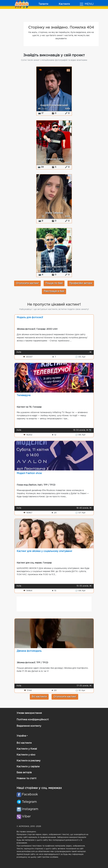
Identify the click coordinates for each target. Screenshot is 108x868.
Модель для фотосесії (30, 317)
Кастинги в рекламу (29, 761)
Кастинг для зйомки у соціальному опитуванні (44, 551)
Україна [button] (21, 736)
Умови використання (29, 713)
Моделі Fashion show (29, 473)
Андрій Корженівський (54, 105)
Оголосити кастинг (27, 283)
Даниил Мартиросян (54, 267)
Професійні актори (81, 283)
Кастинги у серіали (28, 767)
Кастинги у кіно (26, 755)
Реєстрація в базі (54, 291)
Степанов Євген (54, 159)
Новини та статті (26, 778)
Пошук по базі (54, 283)
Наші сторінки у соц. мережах (39, 788)
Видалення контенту (29, 726)
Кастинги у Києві (27, 749)
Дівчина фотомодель (29, 651)
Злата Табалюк (54, 213)
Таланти (43, 4)
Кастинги (64, 4)
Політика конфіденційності (33, 720)
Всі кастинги (39, 697)
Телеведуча (24, 395)
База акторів (24, 773)
